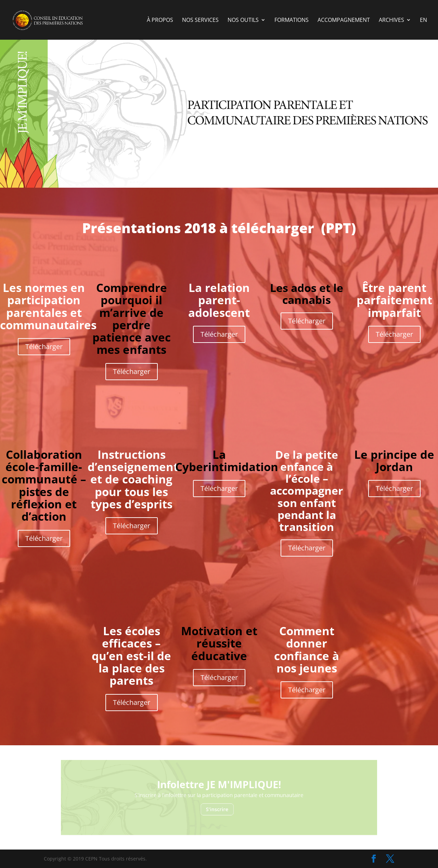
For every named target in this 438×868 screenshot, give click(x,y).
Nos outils (243, 21)
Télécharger (44, 346)
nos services (200, 21)
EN (423, 21)
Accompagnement (344, 21)
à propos (160, 21)
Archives (391, 21)
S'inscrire (218, 806)
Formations (292, 21)
